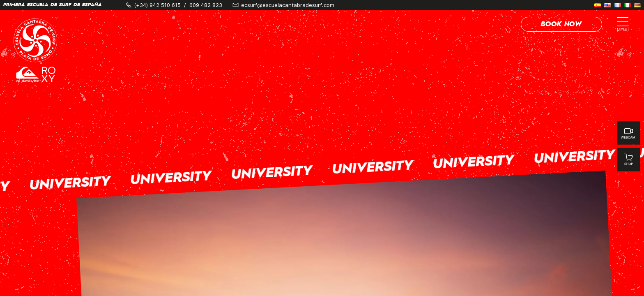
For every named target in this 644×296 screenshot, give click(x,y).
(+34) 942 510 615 (157, 5)
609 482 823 (206, 5)
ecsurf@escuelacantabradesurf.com (288, 5)
